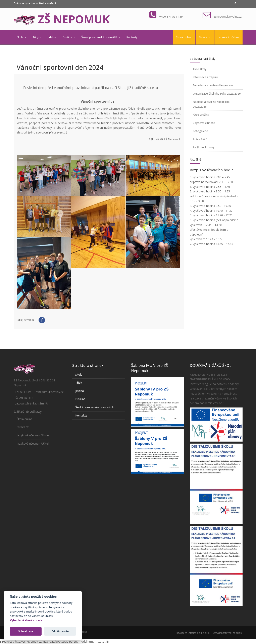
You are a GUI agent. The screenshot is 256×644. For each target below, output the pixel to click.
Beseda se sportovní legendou (213, 85)
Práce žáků (200, 139)
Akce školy (200, 69)
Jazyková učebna (228, 37)
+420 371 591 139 (171, 17)
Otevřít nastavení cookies (227, 633)
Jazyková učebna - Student (34, 435)
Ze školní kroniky (204, 147)
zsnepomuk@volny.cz (228, 17)
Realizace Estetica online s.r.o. (193, 633)
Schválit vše (26, 631)
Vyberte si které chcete (26, 620)
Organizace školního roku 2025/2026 (217, 94)
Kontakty (132, 37)
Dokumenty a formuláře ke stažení (35, 3)
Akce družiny (201, 115)
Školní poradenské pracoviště (101, 37)
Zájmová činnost (204, 123)
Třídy (37, 37)
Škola (22, 37)
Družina (69, 37)
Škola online (184, 37)
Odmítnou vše (60, 631)
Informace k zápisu (205, 77)
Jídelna (52, 37)
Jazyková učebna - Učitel (33, 443)
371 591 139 (23, 392)
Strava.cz (205, 37)
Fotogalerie (200, 131)
